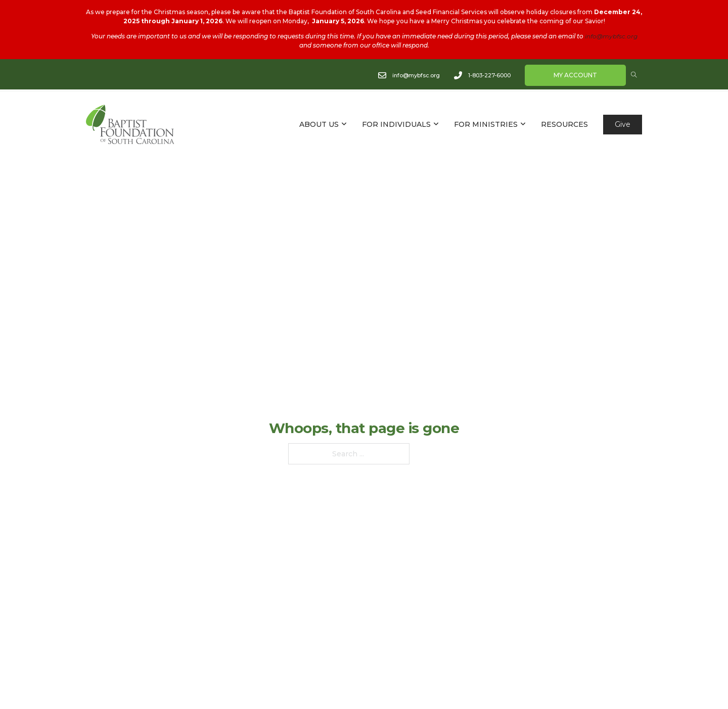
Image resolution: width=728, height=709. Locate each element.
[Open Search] (634, 75)
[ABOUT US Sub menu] (344, 124)
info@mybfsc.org (611, 36)
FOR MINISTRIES (486, 124)
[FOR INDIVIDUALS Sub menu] (436, 124)
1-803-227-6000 (489, 75)
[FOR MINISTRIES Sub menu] (523, 124)
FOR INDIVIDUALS (396, 124)
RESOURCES (564, 124)
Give (623, 124)
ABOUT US (319, 124)
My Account (575, 75)
